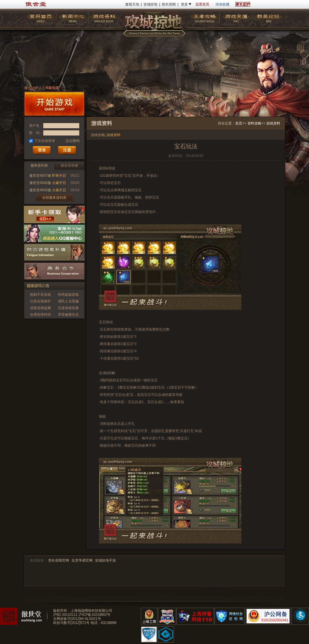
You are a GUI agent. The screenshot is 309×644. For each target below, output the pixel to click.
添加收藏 (222, 4)
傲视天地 (132, 4)
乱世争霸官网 (82, 560)
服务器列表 (39, 165)
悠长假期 (169, 4)
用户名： (36, 126)
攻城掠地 (150, 4)
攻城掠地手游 (105, 560)
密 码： (36, 133)
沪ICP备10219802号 (94, 615)
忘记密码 (73, 141)
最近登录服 (69, 165)
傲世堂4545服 (40, 190)
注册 (67, 150)
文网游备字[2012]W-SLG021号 (77, 619)
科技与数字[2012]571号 (71, 623)
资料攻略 (254, 123)
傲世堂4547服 (40, 176)
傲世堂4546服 (40, 183)
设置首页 (202, 4)
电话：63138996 (104, 623)
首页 (239, 123)
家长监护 (243, 4)
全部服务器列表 (54, 198)
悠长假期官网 (59, 560)
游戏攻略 (98, 135)
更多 (184, 4)
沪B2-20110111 (65, 615)
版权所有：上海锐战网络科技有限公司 (83, 611)
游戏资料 (273, 123)
